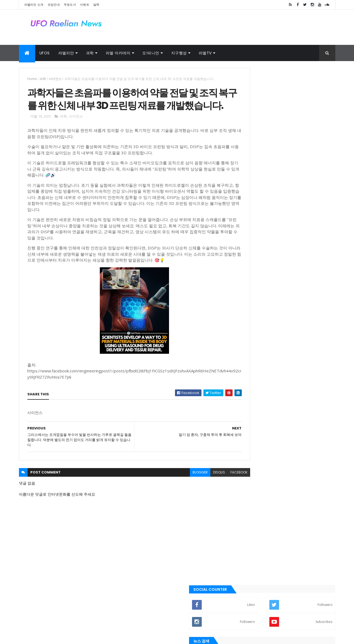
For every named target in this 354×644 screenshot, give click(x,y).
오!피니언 (151, 53)
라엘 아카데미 (118, 53)
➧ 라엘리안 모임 (255, 284)
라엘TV (205, 53)
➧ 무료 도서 (251, 302)
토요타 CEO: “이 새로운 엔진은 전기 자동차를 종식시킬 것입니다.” (298, 228)
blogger (177, 490)
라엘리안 (66, 53)
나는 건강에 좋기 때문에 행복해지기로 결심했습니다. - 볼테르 (298, 162)
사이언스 (55, 79)
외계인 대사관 (64, 616)
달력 (96, 5)
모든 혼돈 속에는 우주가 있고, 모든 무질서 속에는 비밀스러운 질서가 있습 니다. (297, 184)
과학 (90, 53)
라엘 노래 (38, 616)
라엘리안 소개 (34, 5)
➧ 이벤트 (249, 320)
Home (32, 79)
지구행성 (179, 53)
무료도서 (70, 5)
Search (324, 136)
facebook (215, 490)
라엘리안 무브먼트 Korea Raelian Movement (271, 536)
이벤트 (85, 5)
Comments (311, 364)
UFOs (45, 53)
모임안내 (54, 5)
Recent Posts (262, 364)
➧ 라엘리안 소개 (255, 266)
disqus (196, 490)
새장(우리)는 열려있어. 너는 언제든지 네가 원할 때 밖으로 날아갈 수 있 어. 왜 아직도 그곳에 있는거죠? (298, 209)
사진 (85, 616)
